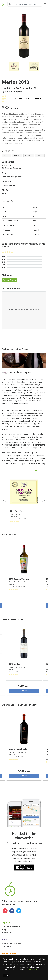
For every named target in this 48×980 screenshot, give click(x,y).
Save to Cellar (22, 99)
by (12, 91)
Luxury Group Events (11, 926)
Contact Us (7, 947)
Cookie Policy (31, 970)
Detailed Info (8, 201)
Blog (4, 929)
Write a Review (10, 280)
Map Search (7, 932)
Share (38, 99)
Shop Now (24, 691)
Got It (6, 975)
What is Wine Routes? (11, 943)
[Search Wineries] (25, 4)
